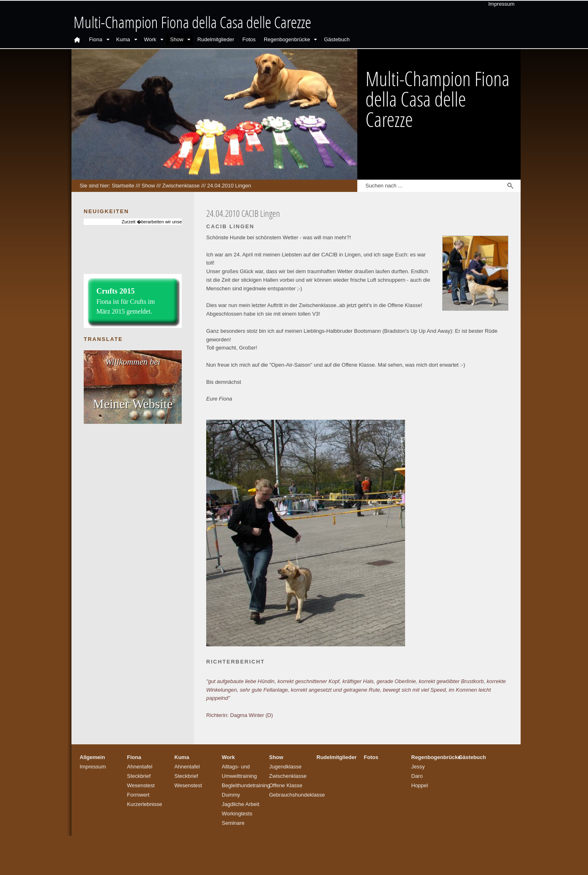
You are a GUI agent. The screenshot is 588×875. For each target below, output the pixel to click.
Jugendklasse (285, 767)
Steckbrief (139, 776)
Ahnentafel (140, 767)
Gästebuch (337, 39)
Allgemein (92, 757)
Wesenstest (141, 785)
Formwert (138, 795)
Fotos (249, 39)
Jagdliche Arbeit (241, 804)
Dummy (231, 795)
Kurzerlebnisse (145, 804)
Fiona (96, 39)
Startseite (123, 186)
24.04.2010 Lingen (229, 186)
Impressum (501, 4)
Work (150, 39)
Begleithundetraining (246, 785)
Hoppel (420, 785)
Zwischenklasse (181, 186)
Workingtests (237, 814)
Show (177, 39)
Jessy (418, 767)
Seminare (233, 823)
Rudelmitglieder (216, 39)
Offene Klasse (286, 785)
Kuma (123, 39)
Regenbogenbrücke (287, 39)
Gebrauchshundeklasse (297, 795)
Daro (417, 776)
